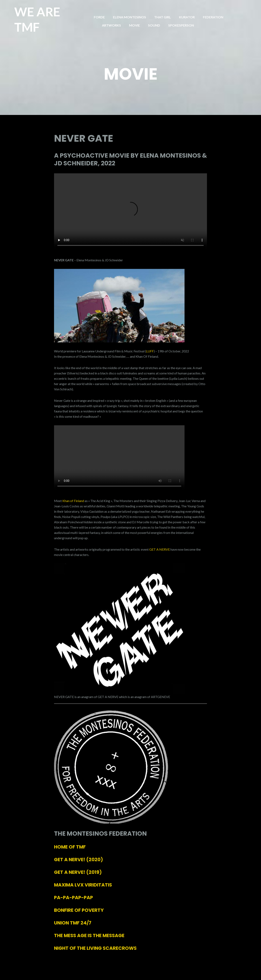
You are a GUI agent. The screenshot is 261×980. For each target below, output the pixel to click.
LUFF (150, 351)
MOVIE (134, 25)
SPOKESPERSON (181, 25)
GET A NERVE (160, 549)
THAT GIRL (163, 17)
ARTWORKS (111, 25)
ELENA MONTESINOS (129, 17)
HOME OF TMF (70, 847)
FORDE (99, 17)
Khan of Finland (73, 501)
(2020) (79, 860)
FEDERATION (213, 17)
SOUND (154, 25)
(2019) (78, 872)
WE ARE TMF (37, 19)
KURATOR (187, 17)
